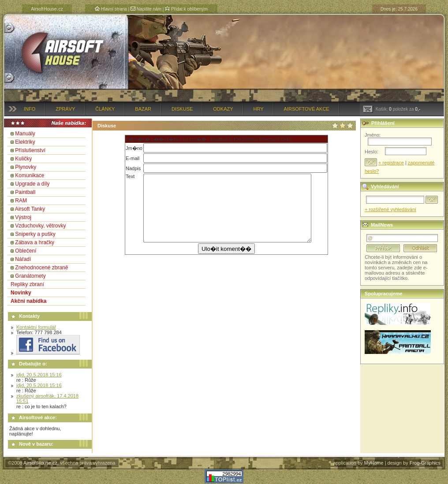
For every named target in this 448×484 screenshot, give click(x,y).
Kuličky (23, 159)
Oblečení (26, 251)
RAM (21, 201)
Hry (259, 109)
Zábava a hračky (35, 242)
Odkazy (223, 109)
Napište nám (146, 9)
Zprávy (65, 109)
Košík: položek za (392, 109)
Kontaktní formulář (36, 327)
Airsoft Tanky (30, 209)
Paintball (25, 192)
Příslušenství (30, 150)
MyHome (374, 463)
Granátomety (30, 276)
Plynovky (26, 167)
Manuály (25, 134)
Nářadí (23, 259)
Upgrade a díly (32, 184)
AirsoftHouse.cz (40, 463)
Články (105, 109)
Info (30, 109)
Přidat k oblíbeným (186, 9)
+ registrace (391, 163)
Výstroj (23, 217)
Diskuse (182, 109)
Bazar (143, 109)
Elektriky (25, 142)
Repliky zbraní (27, 284)
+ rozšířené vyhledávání (390, 209)
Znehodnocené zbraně (41, 268)
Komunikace (30, 175)
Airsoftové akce (307, 109)
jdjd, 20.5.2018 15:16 (39, 375)
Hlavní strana (111, 9)
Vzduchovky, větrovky (40, 226)
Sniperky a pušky (35, 234)
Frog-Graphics (425, 463)
